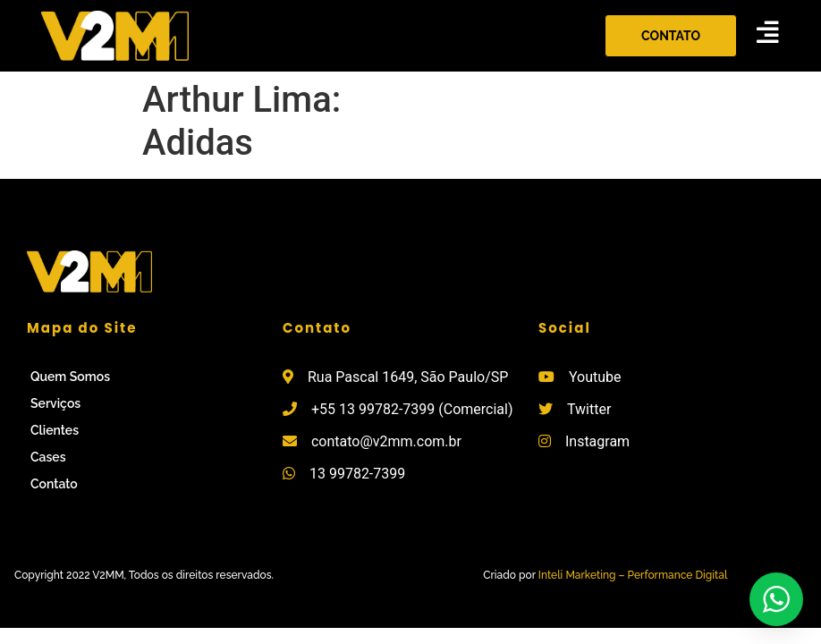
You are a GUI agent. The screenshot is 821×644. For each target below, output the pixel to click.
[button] (671, 36)
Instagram (597, 441)
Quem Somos (70, 377)
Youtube (595, 377)
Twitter (589, 409)
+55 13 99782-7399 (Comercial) (412, 409)
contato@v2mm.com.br (386, 441)
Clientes (55, 430)
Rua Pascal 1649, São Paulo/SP (408, 377)
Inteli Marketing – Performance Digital (633, 575)
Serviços (55, 403)
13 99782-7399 (357, 474)
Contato (54, 484)
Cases (48, 457)
